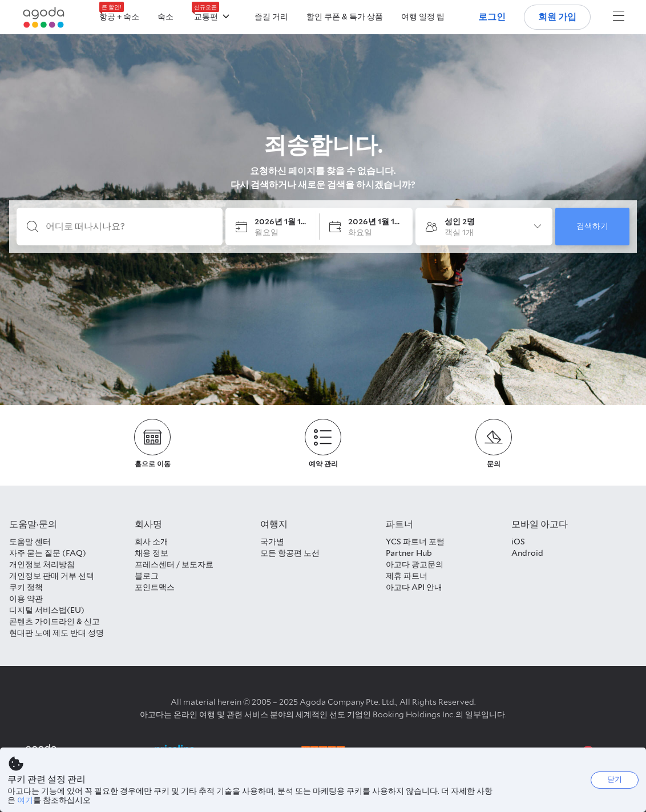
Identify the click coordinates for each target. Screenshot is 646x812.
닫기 (615, 779)
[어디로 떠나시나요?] (129, 227)
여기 (25, 800)
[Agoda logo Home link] (44, 17)
